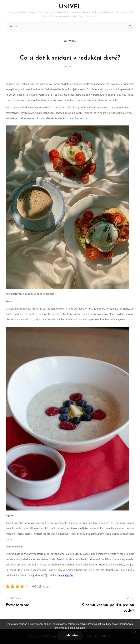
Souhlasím (70, 635)
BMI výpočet (66, 575)
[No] (135, 632)
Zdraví (68, 67)
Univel (70, 7)
